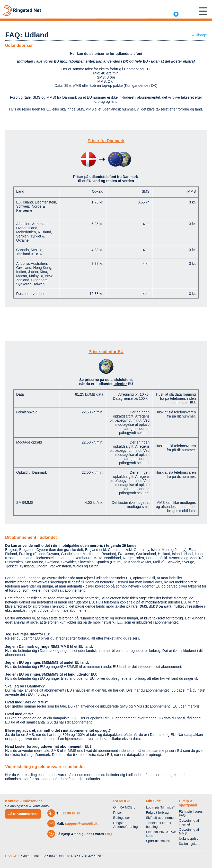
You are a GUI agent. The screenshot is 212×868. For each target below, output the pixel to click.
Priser (118, 812)
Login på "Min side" (160, 807)
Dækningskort (189, 844)
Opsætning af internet (189, 822)
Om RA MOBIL (124, 807)
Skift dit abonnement (161, 818)
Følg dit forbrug (157, 812)
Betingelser (122, 818)
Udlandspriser (189, 839)
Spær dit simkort (158, 841)
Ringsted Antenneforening (125, 825)
